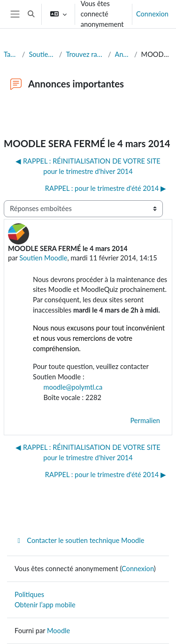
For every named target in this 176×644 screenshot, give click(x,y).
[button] (31, 14)
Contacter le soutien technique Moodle (79, 540)
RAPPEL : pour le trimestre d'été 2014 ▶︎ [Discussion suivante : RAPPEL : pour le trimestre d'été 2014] (106, 188)
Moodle (58, 631)
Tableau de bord (11, 54)
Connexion (152, 14)
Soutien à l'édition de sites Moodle (42, 54)
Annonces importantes (123, 54)
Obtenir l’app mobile (45, 605)
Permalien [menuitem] (145, 420)
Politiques (29, 594)
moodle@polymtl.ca (68, 387)
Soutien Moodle (43, 258)
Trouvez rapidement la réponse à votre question (85, 54)
